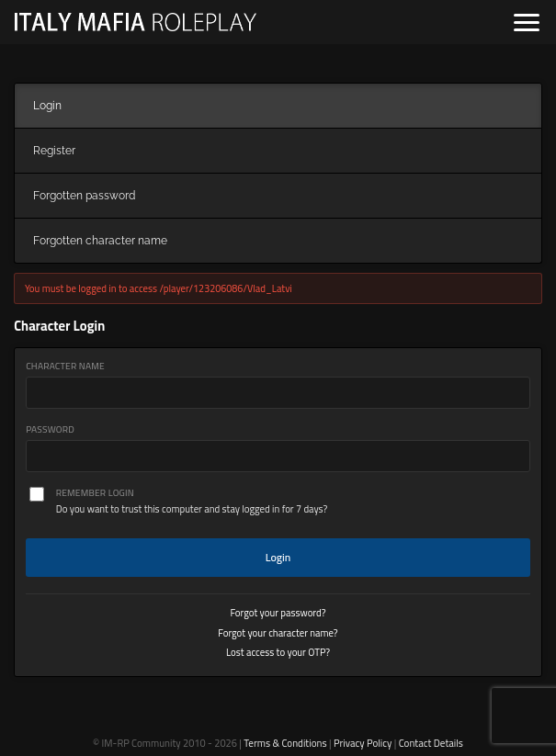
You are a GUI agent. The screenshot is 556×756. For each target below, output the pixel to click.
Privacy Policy (363, 743)
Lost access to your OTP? (278, 652)
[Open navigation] (527, 22)
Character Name (65, 366)
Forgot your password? (278, 613)
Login (278, 557)
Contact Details (431, 743)
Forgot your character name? (278, 633)
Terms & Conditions (285, 743)
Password (50, 429)
